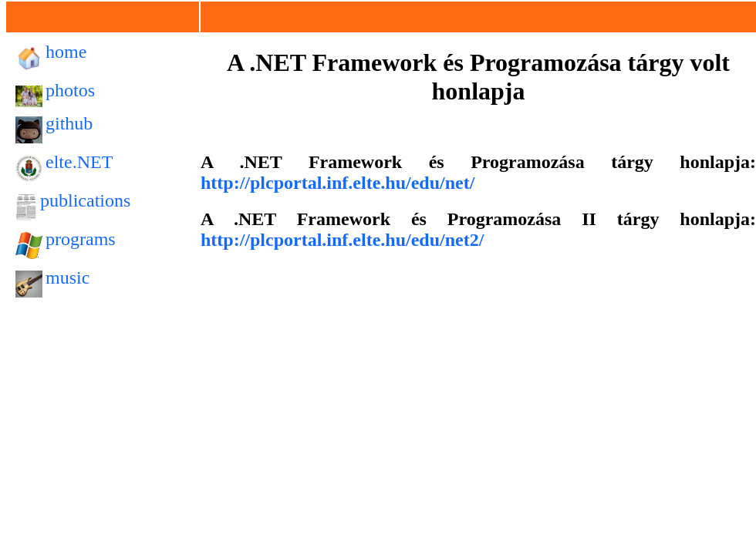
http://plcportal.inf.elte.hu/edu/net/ (337, 183)
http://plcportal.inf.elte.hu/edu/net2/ (342, 240)
